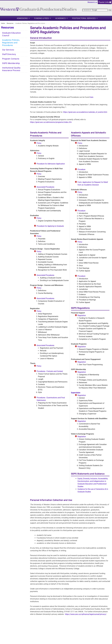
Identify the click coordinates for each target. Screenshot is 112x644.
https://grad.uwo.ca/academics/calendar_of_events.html (85, 112)
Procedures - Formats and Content (50, 371)
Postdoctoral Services (84, 18)
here (92, 97)
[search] (95, 10)
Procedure (81, 169)
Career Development (47, 24)
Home (3, 23)
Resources (70, 24)
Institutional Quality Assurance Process (11, 69)
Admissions (22, 18)
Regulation (82, 315)
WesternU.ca (92, 2)
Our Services (8, 50)
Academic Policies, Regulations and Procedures (11, 43)
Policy (39, 143)
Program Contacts (11, 59)
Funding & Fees (42, 18)
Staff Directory (9, 54)
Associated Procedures (45, 187)
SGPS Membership (11, 63)
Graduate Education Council (11, 34)
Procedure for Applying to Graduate (50, 226)
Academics (60, 18)
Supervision (76, 393)
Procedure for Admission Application (51, 164)
